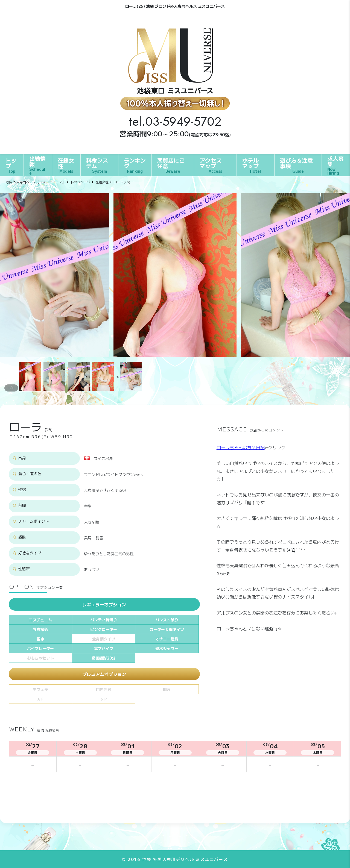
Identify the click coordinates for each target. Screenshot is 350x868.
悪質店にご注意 (171, 165)
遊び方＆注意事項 (296, 165)
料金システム (97, 165)
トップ (11, 165)
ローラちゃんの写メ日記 (241, 447)
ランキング (135, 165)
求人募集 (336, 165)
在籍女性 (66, 165)
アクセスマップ (211, 165)
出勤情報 (38, 165)
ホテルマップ (252, 165)
